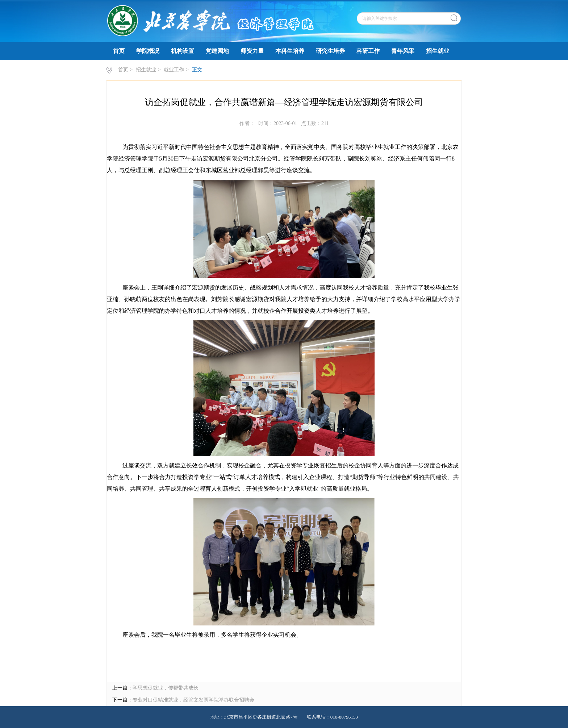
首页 (119, 51)
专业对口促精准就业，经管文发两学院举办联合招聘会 (193, 700)
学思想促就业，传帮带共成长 (166, 688)
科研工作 (368, 51)
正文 (197, 70)
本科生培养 (290, 51)
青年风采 (403, 51)
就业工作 (174, 70)
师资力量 (252, 51)
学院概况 (148, 51)
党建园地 (217, 51)
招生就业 (438, 51)
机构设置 (183, 51)
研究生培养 (330, 51)
